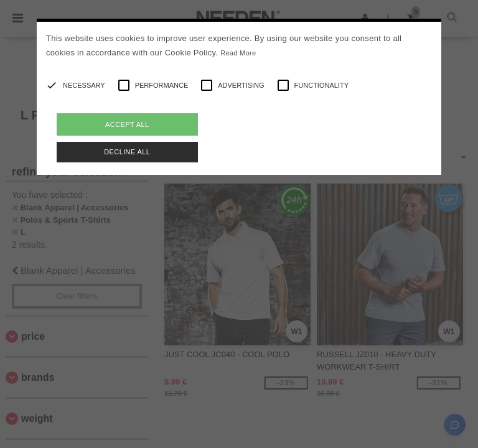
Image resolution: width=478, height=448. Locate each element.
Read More (238, 53)
